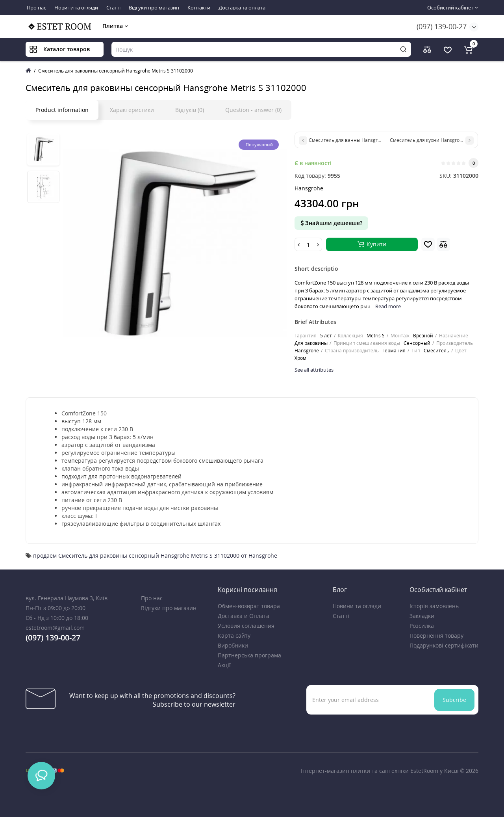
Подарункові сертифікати (444, 645)
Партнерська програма (249, 655)
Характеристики (132, 110)
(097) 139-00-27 (442, 26)
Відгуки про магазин (154, 7)
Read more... (390, 306)
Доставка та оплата (242, 7)
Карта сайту (234, 636)
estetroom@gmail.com (55, 628)
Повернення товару (436, 636)
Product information (62, 110)
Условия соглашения (246, 626)
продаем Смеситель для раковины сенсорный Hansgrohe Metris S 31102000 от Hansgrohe (155, 556)
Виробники (233, 645)
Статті (113, 7)
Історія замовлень (434, 606)
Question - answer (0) (253, 110)
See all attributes (314, 370)
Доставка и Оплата (244, 616)
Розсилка (422, 626)
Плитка (115, 26)
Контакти (199, 7)
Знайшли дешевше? (331, 223)
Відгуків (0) (190, 110)
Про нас (36, 7)
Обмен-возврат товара (249, 606)
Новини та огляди (76, 7)
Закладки (422, 616)
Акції (224, 665)
